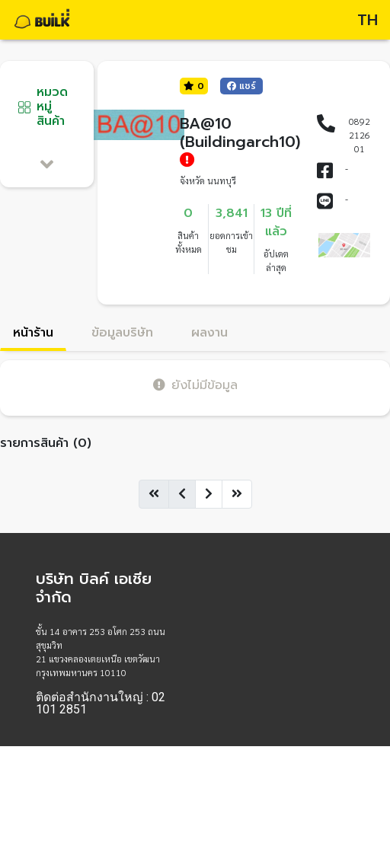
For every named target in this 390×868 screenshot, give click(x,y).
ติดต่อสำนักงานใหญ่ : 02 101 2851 (101, 704)
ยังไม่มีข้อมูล (195, 385)
